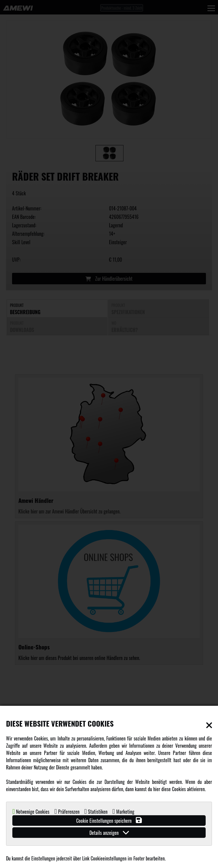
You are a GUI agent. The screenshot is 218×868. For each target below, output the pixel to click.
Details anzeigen (109, 833)
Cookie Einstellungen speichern (109, 821)
